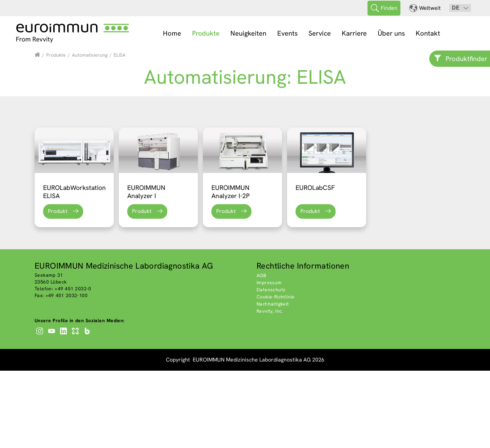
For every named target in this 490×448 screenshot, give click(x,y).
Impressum (269, 360)
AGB (261, 353)
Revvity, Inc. (270, 388)
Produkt (58, 288)
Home (172, 33)
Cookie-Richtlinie (276, 374)
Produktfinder (466, 59)
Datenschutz (271, 367)
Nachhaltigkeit (273, 381)
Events (287, 33)
